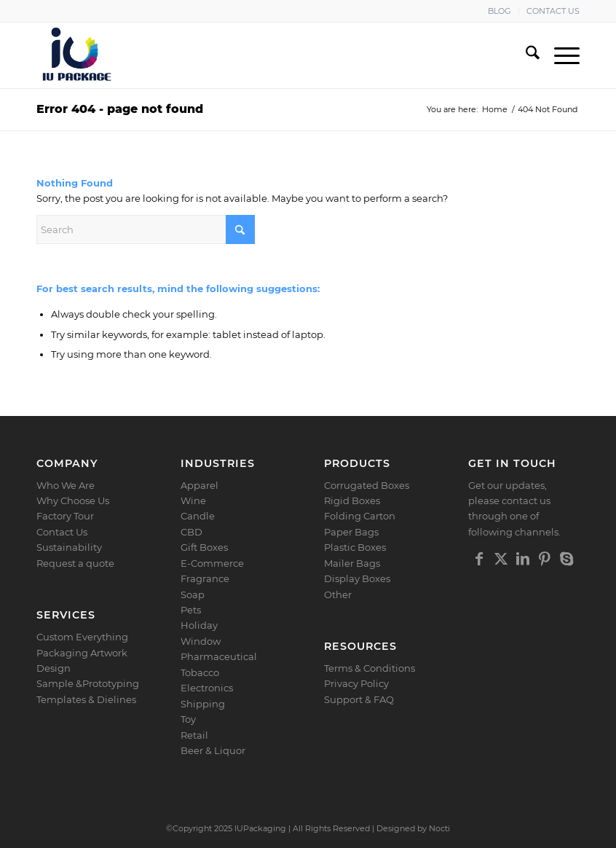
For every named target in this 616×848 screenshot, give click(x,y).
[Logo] (78, 55)
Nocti (439, 828)
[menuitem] (500, 11)
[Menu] (560, 55)
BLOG (499, 11)
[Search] (525, 55)
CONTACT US (553, 11)
